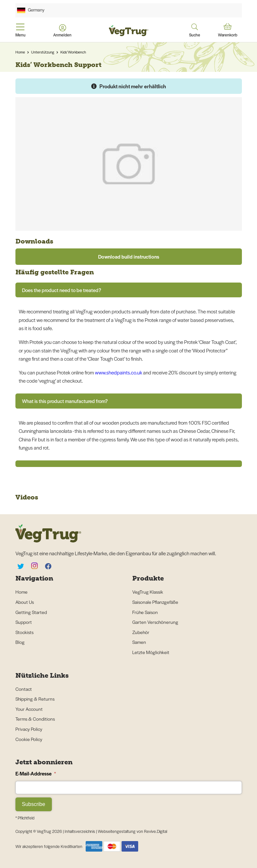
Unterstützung (43, 52)
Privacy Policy (29, 729)
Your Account (29, 709)
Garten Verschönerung (155, 622)
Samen (139, 642)
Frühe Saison (145, 612)
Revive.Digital (156, 831)
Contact (24, 689)
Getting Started (31, 612)
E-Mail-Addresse (36, 773)
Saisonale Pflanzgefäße (155, 602)
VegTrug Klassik (148, 592)
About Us (25, 602)
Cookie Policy (29, 739)
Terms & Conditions (35, 719)
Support (24, 622)
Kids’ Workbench (73, 52)
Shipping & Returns (35, 699)
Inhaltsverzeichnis (80, 831)
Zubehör (141, 632)
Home (20, 52)
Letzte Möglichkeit (151, 652)
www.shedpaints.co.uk (118, 372)
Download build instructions (129, 256)
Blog (20, 642)
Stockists (24, 632)
